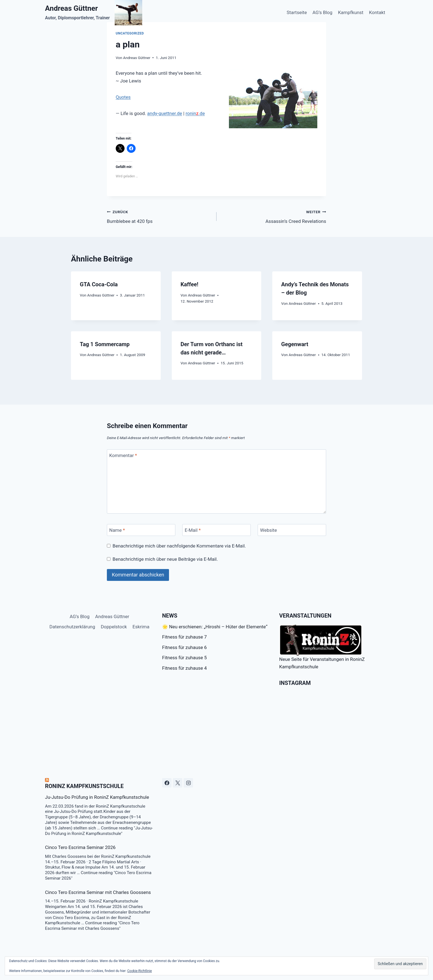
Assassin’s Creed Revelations (274, 216)
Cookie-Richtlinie (140, 971)
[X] (178, 783)
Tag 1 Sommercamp (105, 344)
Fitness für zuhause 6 (184, 647)
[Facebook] (167, 783)
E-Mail (193, 530)
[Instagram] (188, 783)
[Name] (141, 530)
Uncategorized (130, 33)
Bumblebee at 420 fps (159, 216)
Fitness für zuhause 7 (184, 637)
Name (117, 530)
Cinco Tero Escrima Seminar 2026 (80, 847)
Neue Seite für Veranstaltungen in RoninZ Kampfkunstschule (322, 647)
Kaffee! (190, 284)
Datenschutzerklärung (72, 627)
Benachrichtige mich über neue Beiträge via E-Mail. (165, 559)
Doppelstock (114, 627)
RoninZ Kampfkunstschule (84, 786)
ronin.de (195, 113)
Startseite (297, 12)
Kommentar (123, 455)
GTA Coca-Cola (99, 284)
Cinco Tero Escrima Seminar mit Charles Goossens (98, 892)
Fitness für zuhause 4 (184, 668)
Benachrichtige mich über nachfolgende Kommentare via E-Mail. (179, 546)
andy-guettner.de (165, 113)
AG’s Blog (323, 12)
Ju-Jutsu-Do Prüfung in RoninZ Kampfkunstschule (97, 797)
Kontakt (377, 12)
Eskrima (141, 627)
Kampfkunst (351, 12)
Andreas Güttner (137, 58)
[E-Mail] (216, 530)
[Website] (292, 530)
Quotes (123, 97)
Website (269, 530)
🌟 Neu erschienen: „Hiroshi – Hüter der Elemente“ (215, 627)
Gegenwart (295, 344)
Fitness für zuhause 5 (184, 658)
